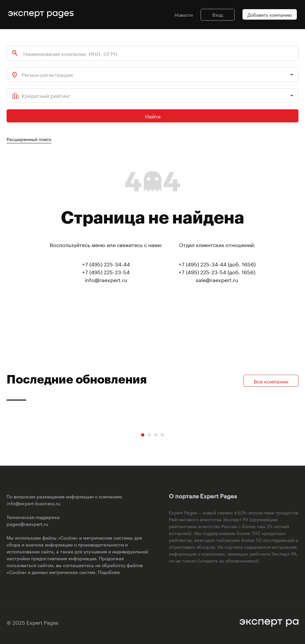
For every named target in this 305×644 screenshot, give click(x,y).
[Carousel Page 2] (149, 435)
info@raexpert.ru (106, 279)
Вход (218, 14)
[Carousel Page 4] (162, 435)
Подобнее (109, 572)
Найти (153, 116)
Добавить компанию (270, 14)
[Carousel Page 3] (156, 435)
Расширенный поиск (29, 139)
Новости (184, 14)
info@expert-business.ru (33, 503)
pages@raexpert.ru (27, 524)
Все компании (271, 381)
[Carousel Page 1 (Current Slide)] (143, 435)
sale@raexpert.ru (217, 279)
